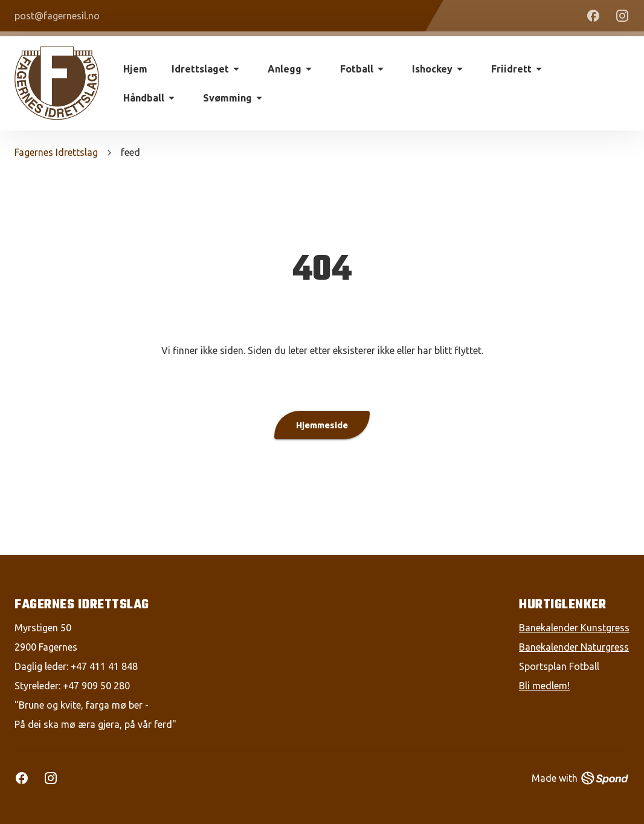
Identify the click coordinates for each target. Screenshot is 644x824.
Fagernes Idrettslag (56, 152)
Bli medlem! (544, 686)
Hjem (135, 69)
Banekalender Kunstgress (574, 628)
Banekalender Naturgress (574, 647)
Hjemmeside (322, 425)
